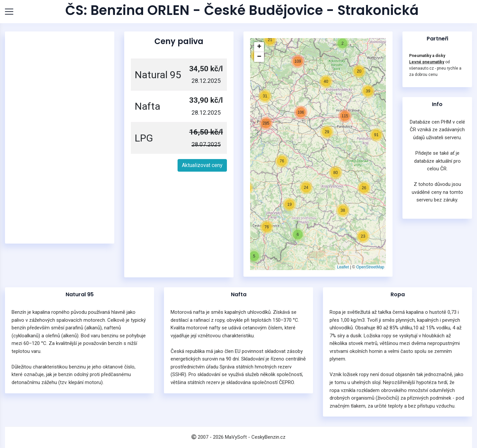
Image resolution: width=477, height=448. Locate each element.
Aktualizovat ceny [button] (202, 165)
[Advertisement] (61, 138)
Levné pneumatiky (427, 62)
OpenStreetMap (370, 267)
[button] (254, 256)
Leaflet (343, 267)
